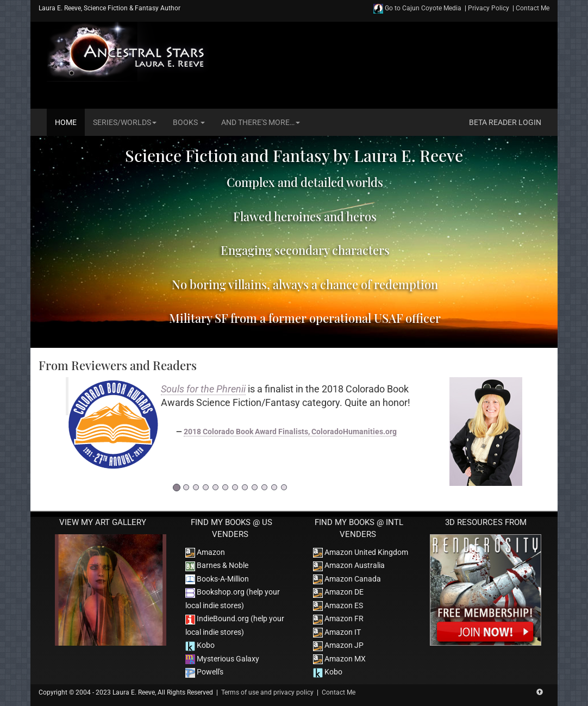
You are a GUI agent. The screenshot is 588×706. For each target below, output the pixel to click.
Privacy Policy (489, 8)
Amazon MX (339, 659)
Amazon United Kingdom (361, 552)
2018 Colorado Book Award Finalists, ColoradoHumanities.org (290, 432)
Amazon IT (337, 632)
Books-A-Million (217, 579)
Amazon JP (338, 645)
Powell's (204, 672)
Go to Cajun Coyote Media (417, 8)
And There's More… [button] (261, 122)
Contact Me (533, 8)
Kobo (200, 645)
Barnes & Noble (217, 565)
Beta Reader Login (505, 122)
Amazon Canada (347, 579)
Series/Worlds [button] (125, 122)
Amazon (205, 552)
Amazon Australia (349, 565)
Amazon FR (338, 618)
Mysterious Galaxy (222, 659)
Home (66, 122)
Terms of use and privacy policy (267, 692)
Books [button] (189, 122)
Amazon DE (338, 592)
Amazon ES (338, 605)
